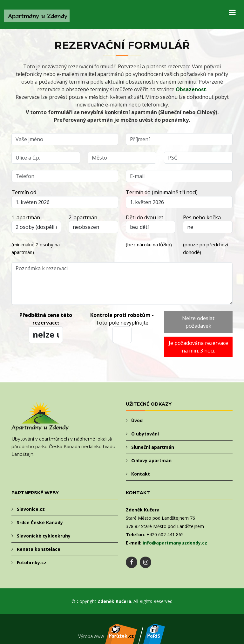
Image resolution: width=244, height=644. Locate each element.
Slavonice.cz (31, 509)
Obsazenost (191, 89)
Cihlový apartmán (151, 460)
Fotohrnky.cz (32, 562)
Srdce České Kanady (40, 522)
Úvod (137, 420)
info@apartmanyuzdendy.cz (175, 543)
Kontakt (141, 474)
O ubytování (145, 434)
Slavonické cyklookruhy (44, 536)
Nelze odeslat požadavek (198, 322)
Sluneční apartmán (153, 447)
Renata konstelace (39, 549)
